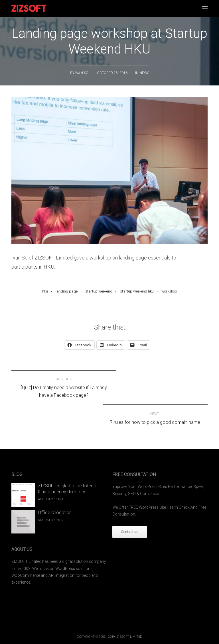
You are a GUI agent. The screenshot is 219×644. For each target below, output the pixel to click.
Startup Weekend (99, 291)
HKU (45, 291)
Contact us (130, 505)
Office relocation (55, 485)
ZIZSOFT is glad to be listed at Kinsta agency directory (68, 462)
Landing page (67, 291)
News (144, 73)
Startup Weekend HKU (137, 291)
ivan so (82, 73)
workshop (169, 291)
